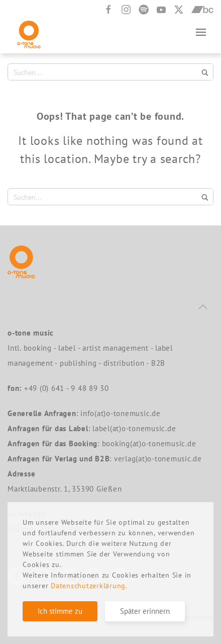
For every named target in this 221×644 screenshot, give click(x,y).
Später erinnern (145, 611)
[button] (201, 32)
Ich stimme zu (60, 611)
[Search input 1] (104, 72)
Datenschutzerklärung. (89, 586)
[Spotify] (144, 10)
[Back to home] (29, 32)
